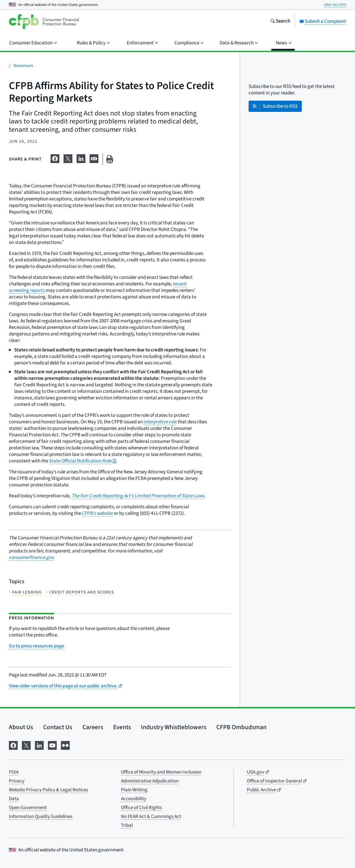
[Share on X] (68, 158)
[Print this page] (110, 159)
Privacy (17, 781)
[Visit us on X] (26, 745)
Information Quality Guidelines (41, 816)
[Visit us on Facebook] (13, 745)
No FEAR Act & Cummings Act (151, 816)
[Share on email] (94, 158)
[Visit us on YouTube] (52, 745)
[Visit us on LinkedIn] (39, 745)
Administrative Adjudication (150, 781)
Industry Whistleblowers (174, 727)
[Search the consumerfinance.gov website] (280, 22)
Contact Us (58, 727)
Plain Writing (134, 790)
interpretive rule (160, 422)
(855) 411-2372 (335, 5)
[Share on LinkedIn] (81, 158)
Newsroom (23, 66)
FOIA (14, 772)
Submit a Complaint (323, 21)
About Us (21, 727)
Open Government (28, 808)
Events (122, 727)
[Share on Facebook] (55, 158)
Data (14, 799)
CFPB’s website (97, 513)
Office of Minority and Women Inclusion (161, 772)
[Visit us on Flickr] (65, 745)
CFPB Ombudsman (241, 727)
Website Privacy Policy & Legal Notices (48, 790)
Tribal (127, 825)
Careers (93, 727)
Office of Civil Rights (141, 808)
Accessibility (134, 799)
